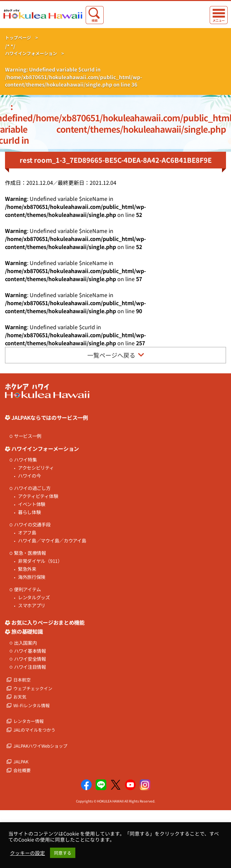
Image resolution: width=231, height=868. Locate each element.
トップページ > (21, 38)
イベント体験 (32, 504)
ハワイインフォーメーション (45, 449)
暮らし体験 (29, 512)
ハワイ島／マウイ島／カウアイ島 (52, 541)
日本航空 (22, 680)
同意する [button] (63, 853)
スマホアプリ (32, 605)
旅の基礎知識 (27, 631)
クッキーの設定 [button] (27, 853)
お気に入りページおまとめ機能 (48, 622)
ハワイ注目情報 (30, 667)
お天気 (20, 697)
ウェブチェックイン (33, 688)
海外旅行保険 (32, 577)
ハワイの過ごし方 (32, 488)
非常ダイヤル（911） (40, 561)
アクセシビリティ (36, 468)
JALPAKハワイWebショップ (40, 746)
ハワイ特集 (25, 460)
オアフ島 (27, 533)
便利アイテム (27, 589)
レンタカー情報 (28, 721)
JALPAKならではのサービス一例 (50, 417)
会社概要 (22, 770)
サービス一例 (28, 436)
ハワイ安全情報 (30, 659)
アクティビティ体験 (38, 496)
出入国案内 (25, 643)
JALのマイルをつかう (34, 730)
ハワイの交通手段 (32, 525)
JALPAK (21, 762)
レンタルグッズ (34, 597)
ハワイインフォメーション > (34, 53)
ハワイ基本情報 (30, 651)
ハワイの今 (29, 476)
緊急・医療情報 (30, 553)
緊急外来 (27, 569)
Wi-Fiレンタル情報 (31, 705)
